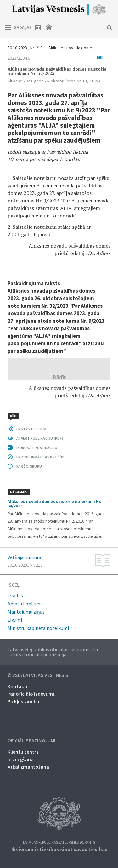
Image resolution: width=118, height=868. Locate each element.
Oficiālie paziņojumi (31, 741)
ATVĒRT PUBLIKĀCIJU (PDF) (40, 438)
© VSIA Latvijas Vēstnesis (38, 675)
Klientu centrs (23, 752)
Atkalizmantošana (28, 767)
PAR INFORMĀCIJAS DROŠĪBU (41, 457)
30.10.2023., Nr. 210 (25, 48)
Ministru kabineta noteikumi (38, 628)
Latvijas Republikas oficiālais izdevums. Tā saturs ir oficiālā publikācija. (53, 652)
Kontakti (17, 686)
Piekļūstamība (23, 701)
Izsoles (15, 595)
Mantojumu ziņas (26, 612)
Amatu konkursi (25, 604)
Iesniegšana (21, 759)
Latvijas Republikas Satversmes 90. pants (59, 842)
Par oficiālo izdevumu (32, 694)
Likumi (15, 620)
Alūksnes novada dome (70, 48)
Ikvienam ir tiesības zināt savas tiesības (59, 849)
